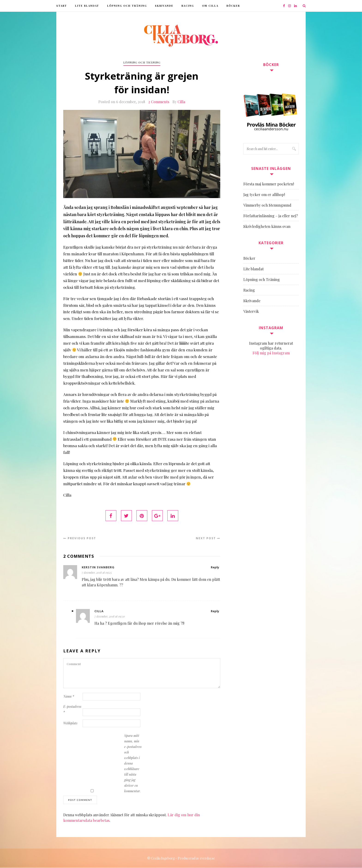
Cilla (181, 102)
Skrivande (164, 6)
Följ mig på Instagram (271, 353)
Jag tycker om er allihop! (264, 194)
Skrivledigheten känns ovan (267, 226)
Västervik (251, 311)
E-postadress (72, 709)
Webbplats (70, 723)
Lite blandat (87, 6)
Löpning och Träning (127, 6)
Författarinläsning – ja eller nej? (271, 216)
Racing (188, 6)
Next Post (208, 538)
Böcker (233, 6)
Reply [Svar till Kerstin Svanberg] (215, 567)
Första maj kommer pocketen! (269, 184)
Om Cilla (210, 6)
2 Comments (159, 102)
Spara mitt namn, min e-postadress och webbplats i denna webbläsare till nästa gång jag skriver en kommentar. (133, 763)
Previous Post (80, 538)
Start (62, 6)
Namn (69, 696)
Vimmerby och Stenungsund (267, 205)
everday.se (207, 858)
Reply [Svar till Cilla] (215, 611)
